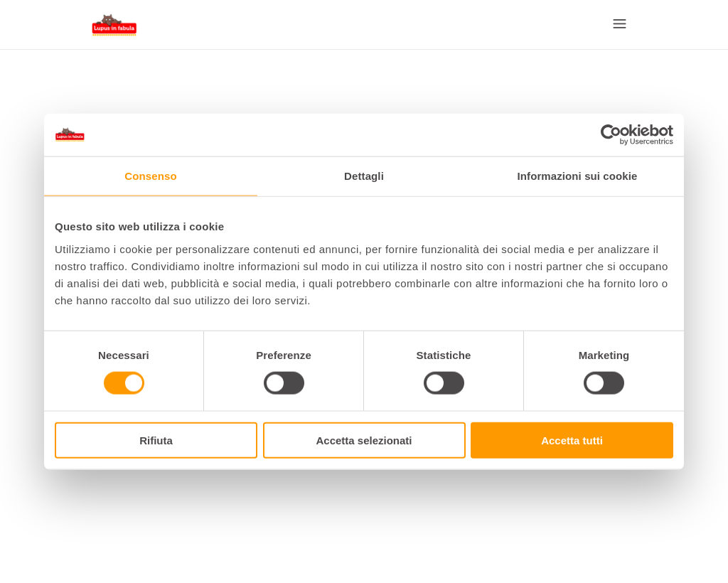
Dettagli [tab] (364, 176)
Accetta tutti (572, 440)
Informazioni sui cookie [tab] (578, 176)
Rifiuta (156, 440)
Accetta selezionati (364, 440)
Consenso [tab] (150, 176)
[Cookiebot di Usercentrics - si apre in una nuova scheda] (611, 135)
